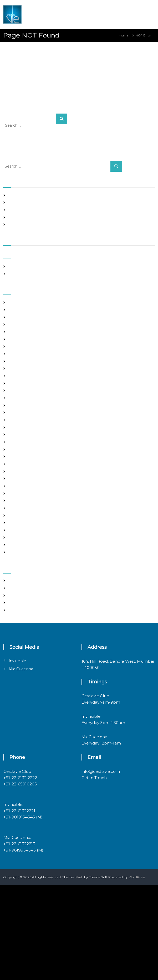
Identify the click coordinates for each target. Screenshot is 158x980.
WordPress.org (20, 610)
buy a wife (17, 339)
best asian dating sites (26, 302)
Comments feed (21, 603)
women (15, 552)
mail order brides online (27, 464)
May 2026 (16, 267)
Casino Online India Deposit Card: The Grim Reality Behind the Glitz (62, 225)
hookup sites (18, 420)
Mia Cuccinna (21, 669)
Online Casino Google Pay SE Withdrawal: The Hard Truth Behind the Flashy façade (74, 210)
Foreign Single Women (26, 398)
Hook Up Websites (22, 413)
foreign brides (19, 383)
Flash (79, 877)
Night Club (17, 486)
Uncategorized (20, 545)
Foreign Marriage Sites (26, 391)
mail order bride (21, 457)
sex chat (15, 523)
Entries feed (18, 595)
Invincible (17, 661)
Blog (12, 325)
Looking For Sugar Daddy (28, 449)
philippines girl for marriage (30, 501)
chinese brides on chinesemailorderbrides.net (44, 347)
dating (14, 369)
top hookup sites (21, 530)
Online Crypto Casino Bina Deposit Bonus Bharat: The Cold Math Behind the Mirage (74, 203)
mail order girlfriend (24, 471)
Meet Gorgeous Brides (26, 479)
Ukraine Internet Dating (27, 537)
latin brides (17, 435)
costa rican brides (22, 361)
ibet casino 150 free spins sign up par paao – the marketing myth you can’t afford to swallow (80, 217)
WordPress (137, 877)
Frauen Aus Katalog (24, 405)
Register (15, 581)
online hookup (20, 493)
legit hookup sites (22, 442)
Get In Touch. (95, 778)
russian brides (19, 508)
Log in (13, 588)
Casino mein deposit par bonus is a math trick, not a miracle (55, 195)
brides (13, 332)
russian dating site (22, 515)
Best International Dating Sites (32, 317)
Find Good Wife (21, 376)
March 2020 (18, 274)
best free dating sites (25, 310)
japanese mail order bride (29, 427)
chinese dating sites (24, 354)
